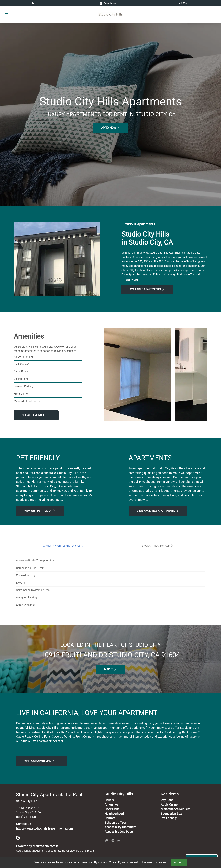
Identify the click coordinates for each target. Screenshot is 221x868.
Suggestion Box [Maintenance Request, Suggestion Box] (171, 814)
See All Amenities (36, 415)
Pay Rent (167, 800)
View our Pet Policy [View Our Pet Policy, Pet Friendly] (40, 511)
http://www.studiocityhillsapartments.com (44, 828)
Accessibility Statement (120, 827)
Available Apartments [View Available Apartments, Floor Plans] (147, 289)
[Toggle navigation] (7, 14)
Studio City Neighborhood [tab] (158, 546)
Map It (184, 3)
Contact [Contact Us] (110, 818)
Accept (179, 862)
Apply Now (111, 128)
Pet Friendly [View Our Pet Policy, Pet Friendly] (169, 818)
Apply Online (108, 3)
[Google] (18, 837)
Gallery (109, 800)
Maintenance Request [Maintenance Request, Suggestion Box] (176, 809)
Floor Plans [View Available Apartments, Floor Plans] (112, 809)
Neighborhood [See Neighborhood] (114, 814)
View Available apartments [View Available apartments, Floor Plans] (158, 511)
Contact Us (24, 824)
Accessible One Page (119, 832)
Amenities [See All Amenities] (111, 805)
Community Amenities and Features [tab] (63, 546)
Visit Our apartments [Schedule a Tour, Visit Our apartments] (41, 761)
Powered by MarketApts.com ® (37, 846)
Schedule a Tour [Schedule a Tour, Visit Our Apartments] (115, 823)
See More (132, 280)
